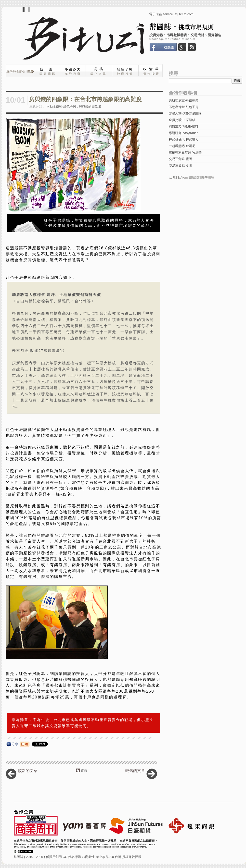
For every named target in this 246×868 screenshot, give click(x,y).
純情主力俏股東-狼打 (184, 126)
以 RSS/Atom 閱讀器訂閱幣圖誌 (191, 177)
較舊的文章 (135, 771)
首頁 (84, 770)
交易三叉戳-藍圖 (180, 165)
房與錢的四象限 (90, 106)
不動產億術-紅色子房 (61, 106)
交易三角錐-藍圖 (180, 159)
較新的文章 (28, 771)
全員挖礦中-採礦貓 (182, 120)
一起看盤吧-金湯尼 (182, 146)
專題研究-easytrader (183, 133)
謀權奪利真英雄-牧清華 (185, 153)
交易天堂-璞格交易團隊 (185, 113)
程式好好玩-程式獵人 (184, 140)
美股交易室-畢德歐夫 (184, 100)
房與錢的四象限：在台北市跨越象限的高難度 (85, 99)
